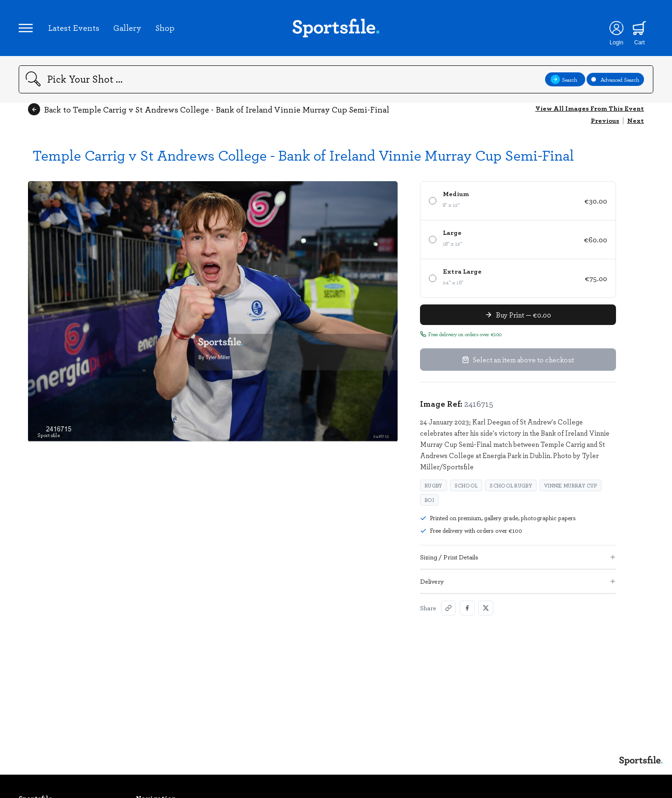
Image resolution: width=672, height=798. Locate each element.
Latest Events (74, 28)
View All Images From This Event (590, 108)
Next (636, 120)
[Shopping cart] (640, 28)
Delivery (518, 581)
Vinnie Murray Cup (570, 485)
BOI (429, 500)
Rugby (434, 485)
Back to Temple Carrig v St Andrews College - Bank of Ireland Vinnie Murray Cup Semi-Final (209, 109)
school (466, 485)
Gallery (127, 28)
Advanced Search (615, 79)
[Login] (616, 28)
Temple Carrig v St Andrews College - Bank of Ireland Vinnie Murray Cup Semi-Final (303, 155)
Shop (165, 28)
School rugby (511, 485)
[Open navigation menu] (26, 28)
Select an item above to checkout (518, 360)
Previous (605, 120)
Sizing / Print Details (518, 557)
